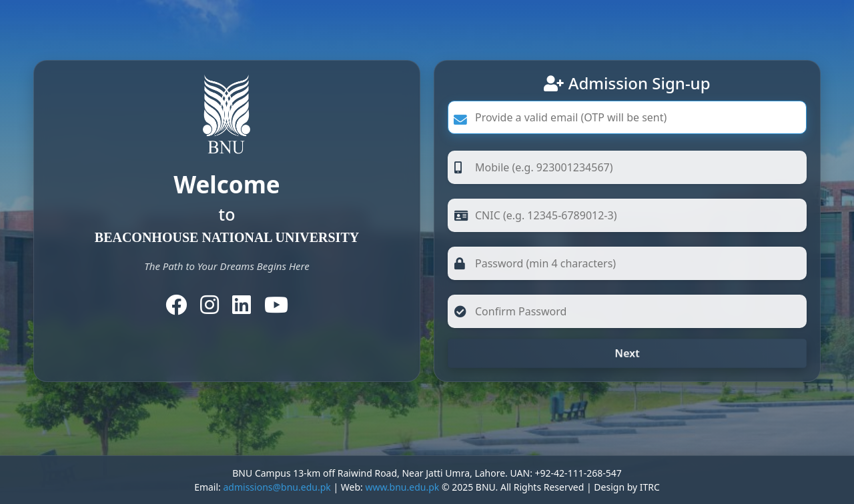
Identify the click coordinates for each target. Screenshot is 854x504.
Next (627, 353)
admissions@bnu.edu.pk (277, 487)
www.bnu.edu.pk (402, 487)
